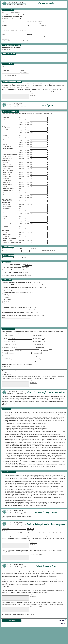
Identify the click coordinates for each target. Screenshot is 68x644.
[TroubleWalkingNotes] (39, 234)
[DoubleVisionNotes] (39, 131)
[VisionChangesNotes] (39, 135)
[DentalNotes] (39, 151)
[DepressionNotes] (39, 238)
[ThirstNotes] (39, 246)
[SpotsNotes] (39, 133)
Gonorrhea (6, 314)
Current (23, 120)
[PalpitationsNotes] (39, 164)
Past (28, 120)
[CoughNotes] (39, 175)
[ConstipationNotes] (39, 186)
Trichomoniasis (8, 313)
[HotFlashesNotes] (39, 248)
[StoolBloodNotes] (39, 181)
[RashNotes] (39, 221)
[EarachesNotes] (39, 139)
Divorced (18, 42)
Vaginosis (6, 307)
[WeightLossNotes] (39, 120)
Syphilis (6, 316)
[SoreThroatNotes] (39, 146)
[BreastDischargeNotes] (39, 216)
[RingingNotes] (39, 142)
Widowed (25, 42)
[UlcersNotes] (39, 223)
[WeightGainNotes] (39, 122)
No (9, 50)
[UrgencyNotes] (39, 194)
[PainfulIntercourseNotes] (39, 206)
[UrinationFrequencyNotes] (39, 197)
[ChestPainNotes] (39, 157)
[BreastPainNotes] (39, 214)
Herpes (6, 318)
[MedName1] (11, 263)
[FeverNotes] (39, 125)
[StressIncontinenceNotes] (39, 201)
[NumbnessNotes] (39, 231)
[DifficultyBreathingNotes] (39, 159)
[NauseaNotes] (39, 183)
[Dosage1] (25, 263)
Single (6, 42)
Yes (5, 50)
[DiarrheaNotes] (39, 179)
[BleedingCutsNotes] (39, 255)
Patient (5, 388)
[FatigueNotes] (39, 127)
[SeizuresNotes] (39, 229)
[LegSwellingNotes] (39, 162)
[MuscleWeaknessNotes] (39, 210)
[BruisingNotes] (39, 252)
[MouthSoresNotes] (39, 149)
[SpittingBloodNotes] (39, 170)
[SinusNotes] (39, 144)
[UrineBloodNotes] (39, 190)
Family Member (8, 389)
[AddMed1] (54, 262)
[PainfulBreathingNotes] (39, 155)
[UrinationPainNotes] (39, 192)
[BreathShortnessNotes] (39, 173)
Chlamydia (6, 311)
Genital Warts (7, 309)
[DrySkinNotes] (39, 244)
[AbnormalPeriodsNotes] (39, 204)
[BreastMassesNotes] (39, 218)
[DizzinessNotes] (39, 227)
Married (12, 42)
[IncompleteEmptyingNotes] (39, 199)
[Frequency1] (35, 263)
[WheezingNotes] (39, 168)
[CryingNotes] (39, 240)
